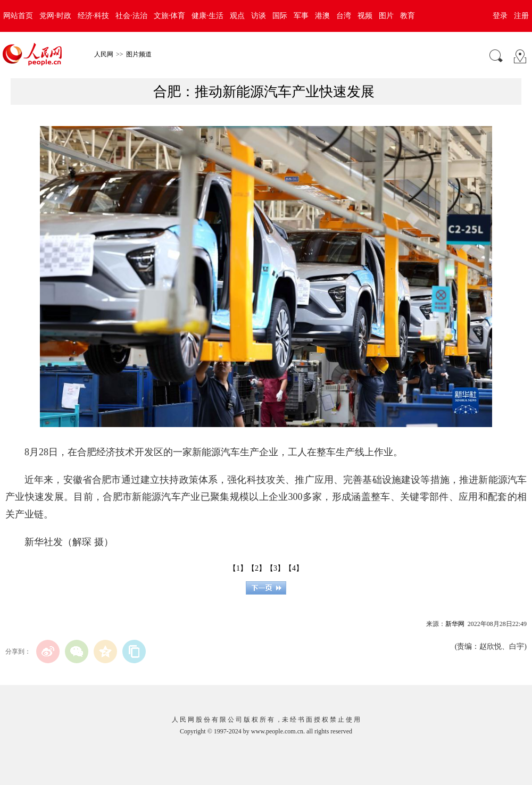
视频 (365, 16)
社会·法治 (131, 16)
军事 (301, 16)
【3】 (275, 568)
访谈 (259, 16)
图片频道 (139, 54)
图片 (386, 16)
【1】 (238, 568)
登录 (500, 16)
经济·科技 (94, 16)
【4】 (294, 568)
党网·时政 (55, 16)
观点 (237, 16)
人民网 (104, 54)
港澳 (322, 16)
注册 (521, 16)
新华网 (455, 624)
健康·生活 (207, 16)
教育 (408, 16)
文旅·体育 (170, 16)
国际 (280, 16)
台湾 (344, 16)
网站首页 (18, 16)
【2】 (257, 568)
